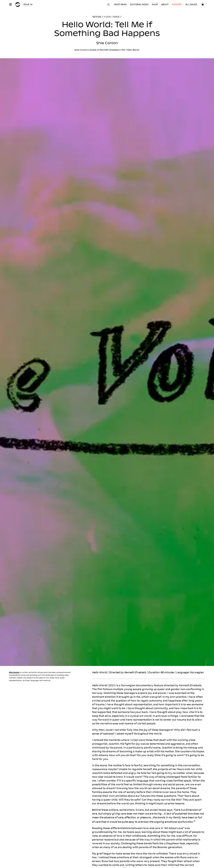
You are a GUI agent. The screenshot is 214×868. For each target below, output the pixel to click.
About (165, 5)
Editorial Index (139, 5)
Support (177, 5)
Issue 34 (28, 5)
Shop (155, 5)
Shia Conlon (14, 672)
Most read (120, 5)
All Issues (191, 5)
